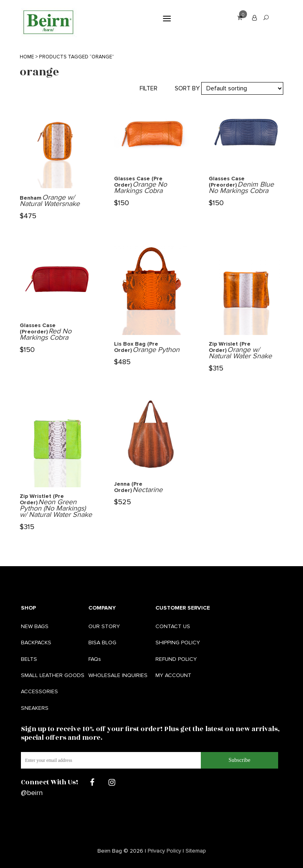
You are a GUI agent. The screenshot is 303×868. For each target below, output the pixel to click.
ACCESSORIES (39, 691)
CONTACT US (173, 626)
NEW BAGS (35, 626)
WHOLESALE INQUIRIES (118, 675)
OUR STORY (104, 626)
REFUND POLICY (176, 659)
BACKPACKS (36, 643)
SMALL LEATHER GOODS (53, 675)
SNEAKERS (35, 708)
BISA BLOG (102, 643)
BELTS (29, 659)
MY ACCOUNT (173, 675)
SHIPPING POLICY (178, 643)
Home (27, 57)
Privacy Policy (164, 851)
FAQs (95, 659)
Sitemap (196, 851)
